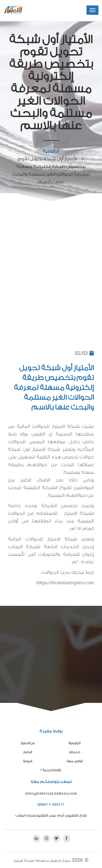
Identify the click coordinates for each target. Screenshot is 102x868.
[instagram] (47, 838)
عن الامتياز (28, 743)
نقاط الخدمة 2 (51, 770)
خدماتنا (75, 752)
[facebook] (67, 838)
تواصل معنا (75, 761)
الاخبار (28, 752)
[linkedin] (36, 838)
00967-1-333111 (51, 804)
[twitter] (57, 838)
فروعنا (28, 761)
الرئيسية (51, 151)
